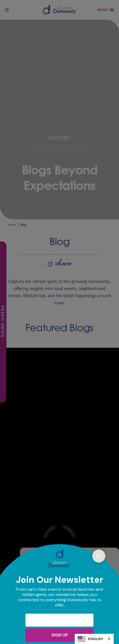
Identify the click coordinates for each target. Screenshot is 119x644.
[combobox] (94, 639)
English (90, 639)
